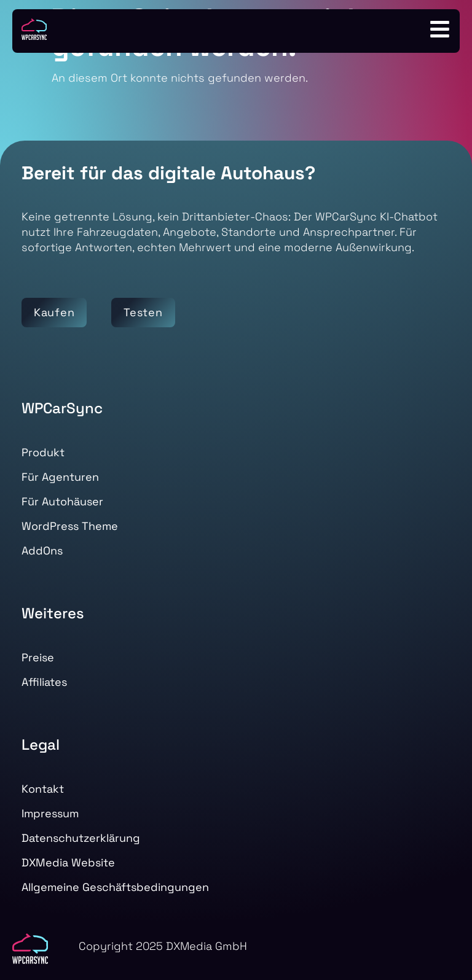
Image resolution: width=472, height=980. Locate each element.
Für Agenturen (60, 477)
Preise (38, 657)
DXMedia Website (68, 862)
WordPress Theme (70, 526)
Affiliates (44, 682)
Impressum (50, 813)
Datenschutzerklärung (81, 838)
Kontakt (43, 789)
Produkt (43, 452)
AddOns (42, 550)
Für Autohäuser (62, 501)
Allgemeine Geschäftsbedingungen (115, 887)
